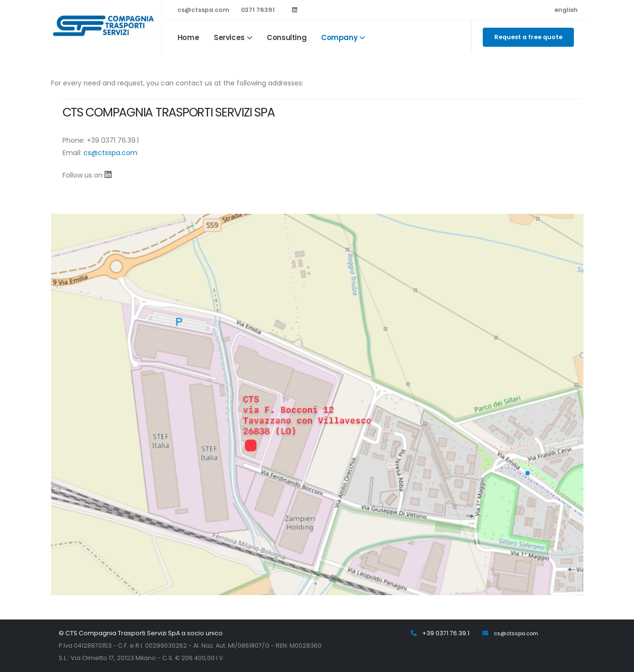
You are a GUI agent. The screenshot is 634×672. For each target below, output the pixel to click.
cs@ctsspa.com (203, 10)
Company (339, 37)
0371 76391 (258, 10)
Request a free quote (528, 37)
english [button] (566, 10)
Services (229, 37)
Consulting (286, 37)
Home (188, 37)
